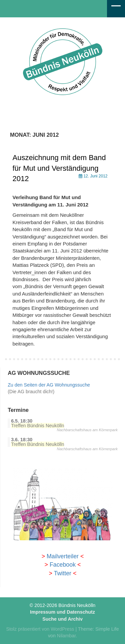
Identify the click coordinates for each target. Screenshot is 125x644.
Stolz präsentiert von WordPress (40, 629)
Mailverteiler (63, 556)
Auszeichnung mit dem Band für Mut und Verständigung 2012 (59, 168)
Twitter (63, 573)
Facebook (63, 565)
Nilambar (66, 636)
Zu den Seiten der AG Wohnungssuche (49, 385)
